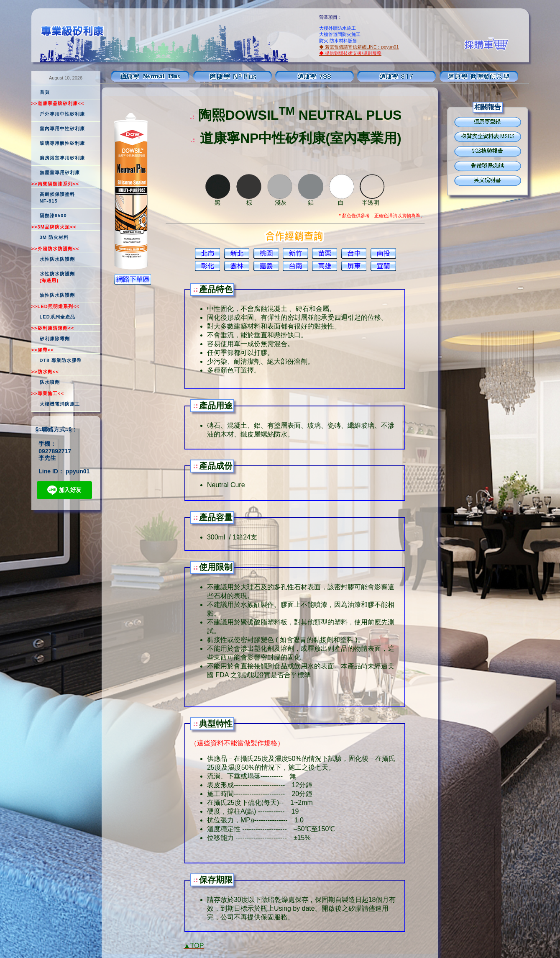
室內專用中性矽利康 (63, 128)
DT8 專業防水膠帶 (61, 360)
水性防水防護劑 (58, 259)
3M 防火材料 (54, 237)
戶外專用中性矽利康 (63, 114)
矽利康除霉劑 (55, 339)
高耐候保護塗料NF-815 (58, 198)
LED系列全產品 (58, 317)
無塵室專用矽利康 (60, 172)
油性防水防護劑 (58, 295)
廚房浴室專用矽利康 (63, 158)
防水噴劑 (50, 382)
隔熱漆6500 (53, 216)
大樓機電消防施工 (60, 404)
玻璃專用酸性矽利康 (63, 143)
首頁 (45, 92)
